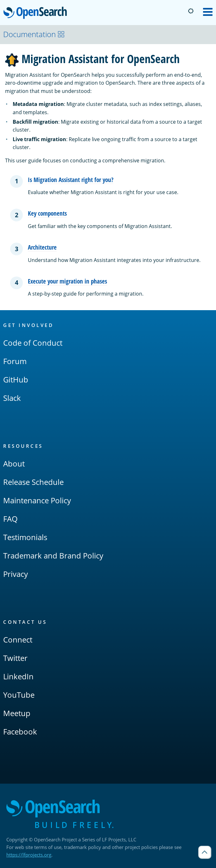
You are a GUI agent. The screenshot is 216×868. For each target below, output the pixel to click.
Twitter (15, 658)
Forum (15, 361)
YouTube (19, 695)
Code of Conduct (33, 343)
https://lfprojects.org (29, 855)
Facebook (20, 731)
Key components (47, 213)
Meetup (17, 713)
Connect (18, 640)
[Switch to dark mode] (191, 11)
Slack (12, 398)
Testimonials (25, 537)
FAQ (10, 519)
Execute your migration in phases (67, 281)
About (14, 463)
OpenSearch (37, 13)
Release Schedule (33, 482)
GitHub (16, 379)
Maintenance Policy (37, 500)
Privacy (16, 574)
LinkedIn (18, 676)
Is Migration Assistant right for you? (71, 180)
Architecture (42, 247)
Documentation (34, 34)
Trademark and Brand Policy (53, 555)
